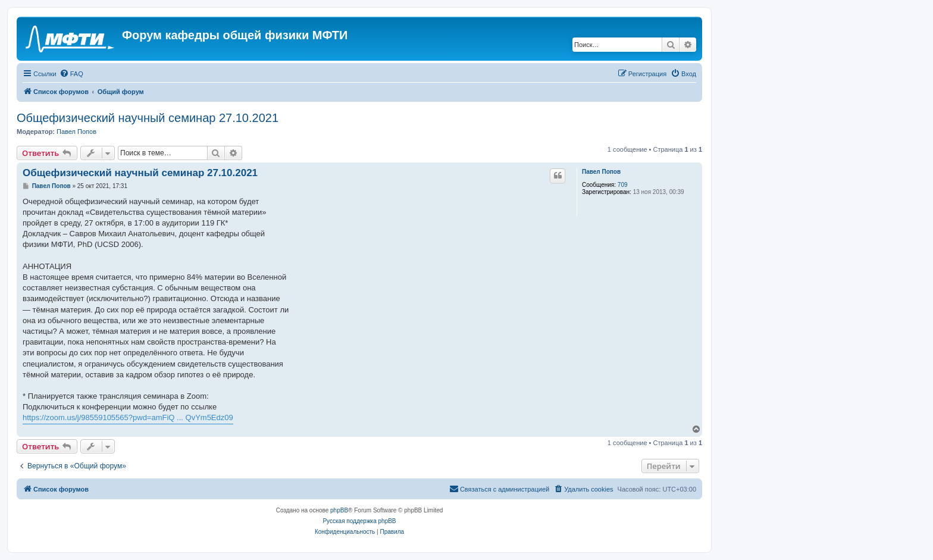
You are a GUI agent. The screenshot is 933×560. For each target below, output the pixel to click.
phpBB (339, 510)
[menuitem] (71, 74)
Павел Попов (76, 132)
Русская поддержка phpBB (359, 521)
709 (623, 185)
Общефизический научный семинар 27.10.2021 (148, 118)
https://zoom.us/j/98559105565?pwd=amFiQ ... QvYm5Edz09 (128, 417)
